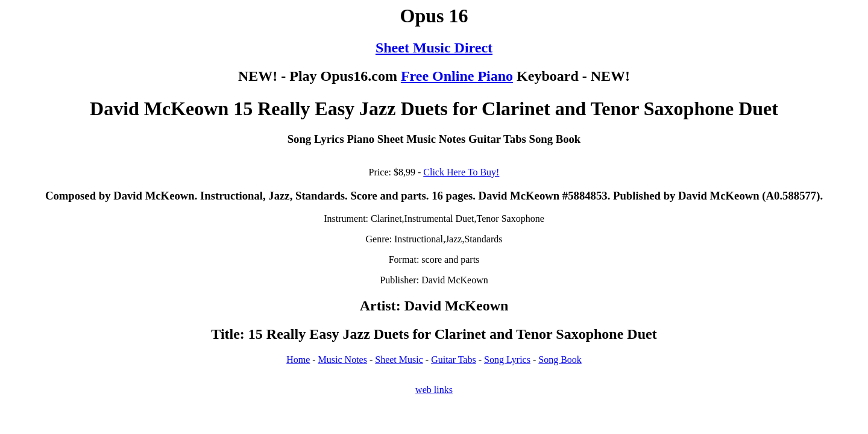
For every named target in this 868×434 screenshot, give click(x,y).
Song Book (560, 360)
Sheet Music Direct (434, 48)
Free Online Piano (457, 76)
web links (434, 390)
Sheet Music (399, 360)
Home (298, 360)
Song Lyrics (507, 360)
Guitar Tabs (454, 360)
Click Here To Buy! (461, 172)
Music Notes (343, 360)
